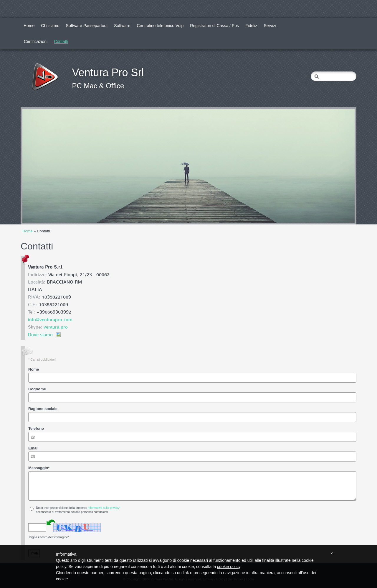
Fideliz (251, 26)
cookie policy (229, 567)
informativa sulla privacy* (104, 508)
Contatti (61, 41)
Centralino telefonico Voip (160, 26)
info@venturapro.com (50, 320)
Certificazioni (36, 41)
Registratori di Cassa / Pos (214, 26)
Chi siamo (50, 26)
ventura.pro (56, 327)
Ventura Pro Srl (108, 73)
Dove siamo (40, 335)
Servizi (270, 26)
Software (122, 26)
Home (29, 26)
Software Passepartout (87, 26)
